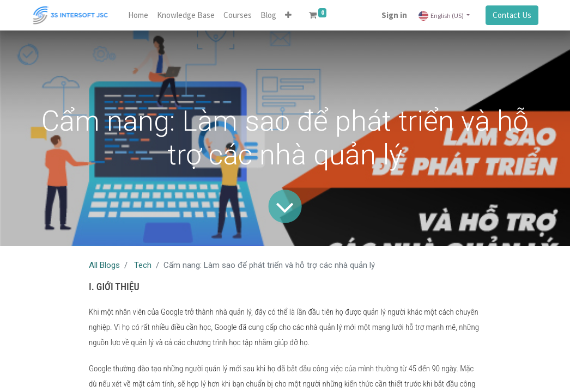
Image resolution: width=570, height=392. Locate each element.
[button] (288, 16)
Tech (143, 265)
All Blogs (104, 265)
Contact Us (512, 15)
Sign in (394, 15)
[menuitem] (138, 16)
